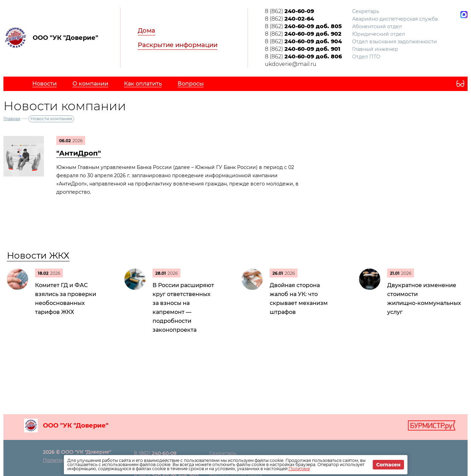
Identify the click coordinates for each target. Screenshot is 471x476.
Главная (12, 119)
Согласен (388, 465)
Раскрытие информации (178, 45)
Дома (147, 31)
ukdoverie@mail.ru (291, 64)
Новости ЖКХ (38, 256)
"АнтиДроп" (79, 153)
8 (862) (289, 11)
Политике (299, 469)
